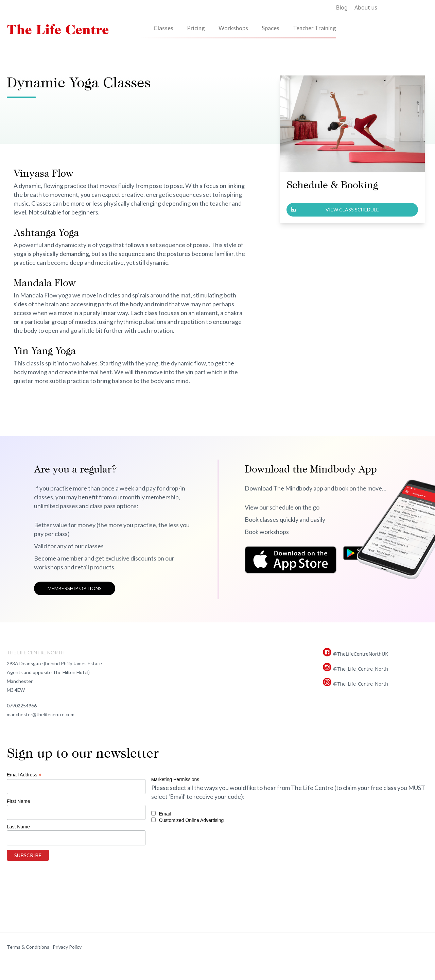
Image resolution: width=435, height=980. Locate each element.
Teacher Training (315, 28)
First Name (18, 801)
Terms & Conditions (28, 947)
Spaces (271, 28)
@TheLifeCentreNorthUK (361, 654)
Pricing (196, 28)
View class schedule (352, 210)
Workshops (233, 28)
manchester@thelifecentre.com (41, 714)
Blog (342, 7)
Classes (163, 28)
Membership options (75, 588)
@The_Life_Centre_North (361, 669)
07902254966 (22, 706)
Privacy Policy (67, 947)
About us (366, 7)
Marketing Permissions (175, 779)
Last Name (18, 827)
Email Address (24, 775)
